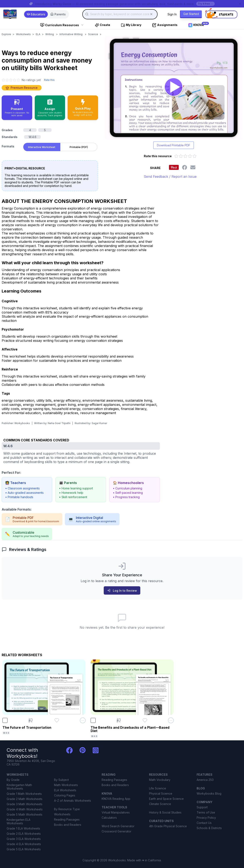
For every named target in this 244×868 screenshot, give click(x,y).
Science (93, 34)
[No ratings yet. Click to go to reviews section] (21, 80)
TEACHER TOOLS (114, 807)
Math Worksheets (66, 785)
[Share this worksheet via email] (193, 167)
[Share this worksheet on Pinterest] (174, 167)
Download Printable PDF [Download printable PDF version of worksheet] (174, 145)
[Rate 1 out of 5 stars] (176, 156)
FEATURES (205, 775)
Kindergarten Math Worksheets (19, 787)
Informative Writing (71, 34)
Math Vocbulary (160, 780)
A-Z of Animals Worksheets (73, 801)
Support (202, 807)
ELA (38, 34)
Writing (50, 34)
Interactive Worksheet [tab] (42, 147)
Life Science (158, 788)
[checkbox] (5, 720)
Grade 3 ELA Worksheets (24, 839)
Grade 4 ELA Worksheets (24, 844)
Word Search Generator (118, 826)
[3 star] (11, 80)
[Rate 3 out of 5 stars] (185, 156)
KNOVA (107, 793)
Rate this (49, 80)
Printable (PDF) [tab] (79, 147)
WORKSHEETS (18, 775)
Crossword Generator (116, 831)
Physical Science (161, 793)
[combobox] (120, 14)
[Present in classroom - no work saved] (17, 108)
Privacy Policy (206, 818)
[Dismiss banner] (240, 4)
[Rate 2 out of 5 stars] (181, 156)
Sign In (172, 14)
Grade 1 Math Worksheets (24, 794)
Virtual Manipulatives (116, 812)
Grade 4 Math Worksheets (25, 809)
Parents (58, 14)
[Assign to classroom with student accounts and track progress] (50, 108)
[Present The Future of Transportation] (31, 720)
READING (109, 775)
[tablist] (60, 146)
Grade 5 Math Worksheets (25, 814)
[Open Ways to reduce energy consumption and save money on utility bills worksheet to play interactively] (174, 88)
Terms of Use (206, 812)
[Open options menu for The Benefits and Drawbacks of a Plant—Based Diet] (171, 720)
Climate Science (160, 804)
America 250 (205, 780)
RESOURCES (158, 775)
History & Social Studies (165, 812)
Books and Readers (68, 825)
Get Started (191, 14)
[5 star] (18, 80)
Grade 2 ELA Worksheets (24, 834)
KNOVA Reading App (116, 799)
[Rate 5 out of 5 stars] (195, 156)
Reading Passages (67, 819)
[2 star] (7, 80)
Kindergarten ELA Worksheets (18, 821)
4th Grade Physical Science (168, 826)
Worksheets (23, 34)
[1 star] (3, 80)
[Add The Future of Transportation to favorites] (57, 720)
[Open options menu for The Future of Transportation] (83, 720)
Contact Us (204, 823)
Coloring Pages (65, 795)
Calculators (109, 818)
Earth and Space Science (166, 799)
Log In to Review (122, 591)
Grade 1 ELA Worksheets (23, 828)
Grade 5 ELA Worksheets (24, 849)
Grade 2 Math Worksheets (25, 799)
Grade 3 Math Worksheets (25, 804)
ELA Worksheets (65, 790)
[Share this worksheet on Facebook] (185, 167)
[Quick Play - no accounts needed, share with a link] (83, 108)
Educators (36, 14)
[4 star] (15, 80)
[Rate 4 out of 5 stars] (190, 156)
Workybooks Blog (209, 793)
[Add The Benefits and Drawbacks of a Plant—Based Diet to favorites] (145, 720)
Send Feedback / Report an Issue (170, 177)
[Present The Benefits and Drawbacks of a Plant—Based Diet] (119, 720)
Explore (6, 34)
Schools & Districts (209, 828)
